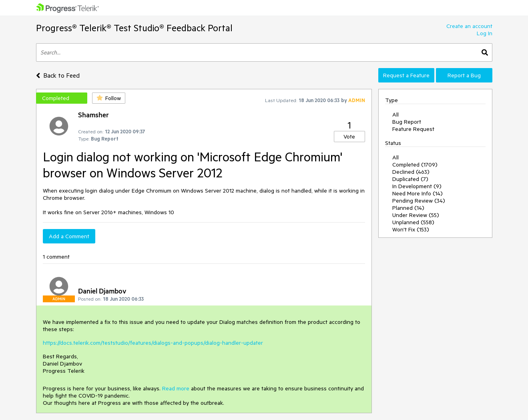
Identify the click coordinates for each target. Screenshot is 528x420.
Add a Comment (69, 236)
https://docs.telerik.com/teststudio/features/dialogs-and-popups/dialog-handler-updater (153, 343)
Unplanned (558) (413, 222)
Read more (176, 388)
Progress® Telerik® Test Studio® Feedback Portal (134, 28)
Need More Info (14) (418, 193)
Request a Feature (406, 75)
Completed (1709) (415, 165)
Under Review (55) (416, 215)
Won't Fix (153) (411, 229)
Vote (349, 137)
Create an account (469, 26)
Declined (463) (411, 172)
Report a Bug (464, 75)
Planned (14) (408, 208)
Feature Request (413, 129)
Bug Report (407, 122)
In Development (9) (417, 186)
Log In (485, 33)
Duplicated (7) (410, 179)
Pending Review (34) (419, 201)
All (395, 115)
